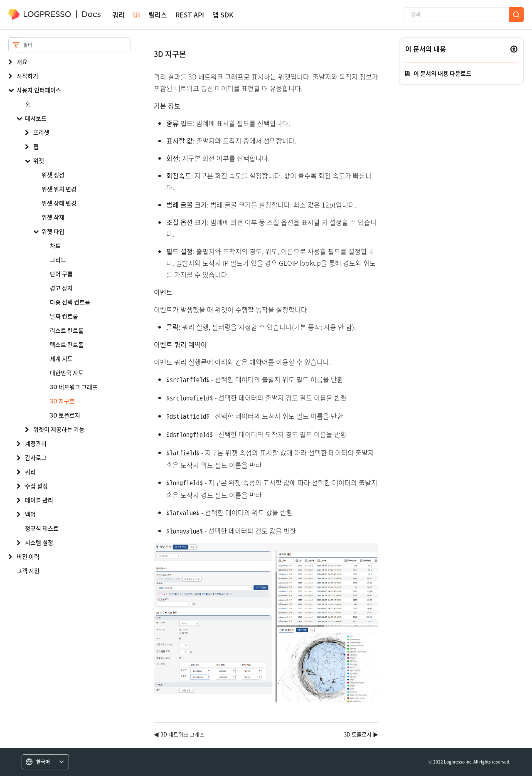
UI (137, 15)
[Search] (77, 45)
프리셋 (41, 132)
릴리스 (158, 15)
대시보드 (36, 118)
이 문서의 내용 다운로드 (442, 73)
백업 (30, 514)
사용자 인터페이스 (39, 90)
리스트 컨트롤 (67, 330)
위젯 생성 (53, 175)
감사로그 (36, 457)
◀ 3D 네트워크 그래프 (179, 734)
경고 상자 (61, 288)
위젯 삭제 (53, 217)
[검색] (456, 15)
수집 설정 (36, 486)
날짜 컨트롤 (64, 316)
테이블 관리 (39, 500)
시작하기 (27, 76)
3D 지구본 (62, 401)
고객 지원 (28, 571)
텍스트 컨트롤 (67, 344)
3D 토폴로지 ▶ (361, 734)
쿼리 (118, 15)
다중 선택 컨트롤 (70, 302)
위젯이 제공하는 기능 (59, 429)
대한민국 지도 (67, 373)
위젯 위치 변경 (59, 189)
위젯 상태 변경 (59, 203)
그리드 (58, 259)
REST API (190, 15)
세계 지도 (61, 358)
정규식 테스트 (42, 528)
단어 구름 (61, 274)
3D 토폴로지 (65, 415)
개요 (22, 62)
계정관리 (36, 443)
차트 (55, 245)
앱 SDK (223, 15)
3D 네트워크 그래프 (74, 387)
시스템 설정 (39, 542)
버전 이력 (28, 556)
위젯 (39, 161)
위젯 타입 (53, 231)
